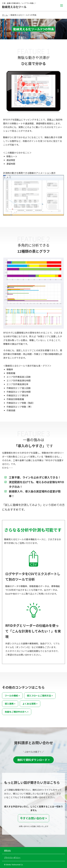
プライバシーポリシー (12, 857)
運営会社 (7, 850)
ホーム (5, 15)
